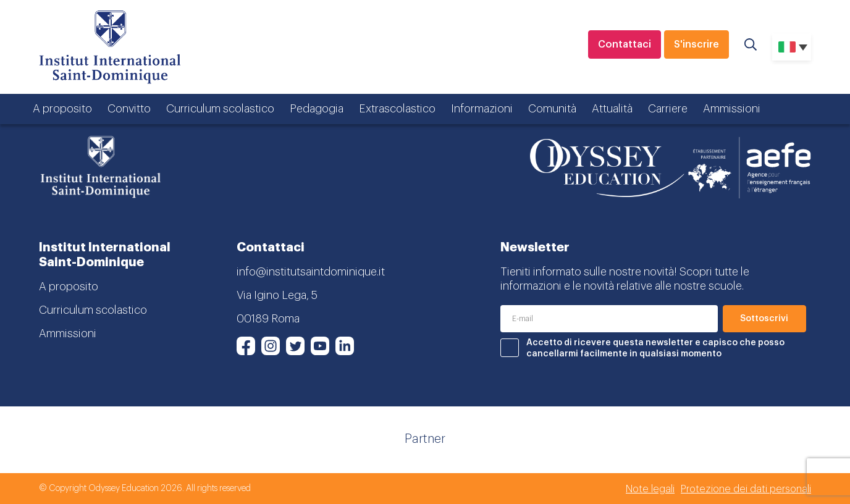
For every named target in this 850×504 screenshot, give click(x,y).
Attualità (612, 109)
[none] (792, 47)
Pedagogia (317, 109)
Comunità (552, 109)
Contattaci (625, 44)
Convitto (129, 109)
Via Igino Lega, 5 (277, 295)
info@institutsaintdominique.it (311, 272)
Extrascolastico (397, 109)
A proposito (62, 109)
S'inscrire (696, 44)
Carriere (668, 109)
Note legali (650, 489)
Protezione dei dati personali (746, 489)
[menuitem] (792, 47)
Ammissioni (732, 109)
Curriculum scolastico (220, 109)
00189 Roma (268, 319)
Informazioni (482, 109)
